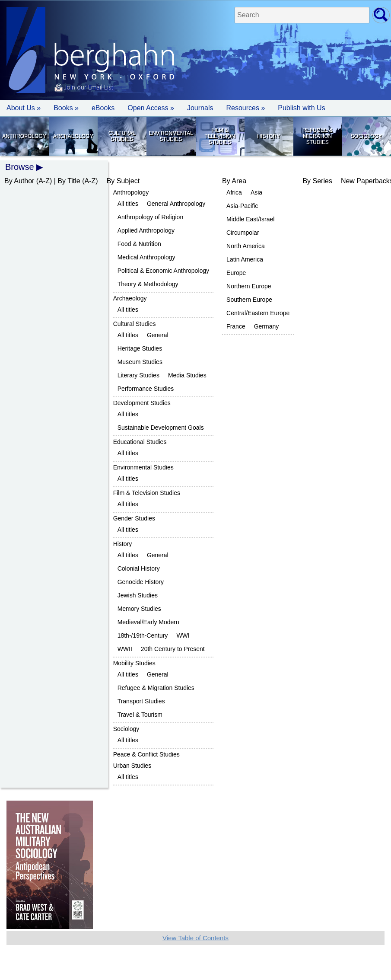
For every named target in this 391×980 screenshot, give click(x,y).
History (269, 136)
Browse (20, 167)
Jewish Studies (138, 595)
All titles (128, 204)
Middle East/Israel (250, 219)
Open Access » (151, 108)
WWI (183, 635)
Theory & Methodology (148, 284)
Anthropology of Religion (151, 217)
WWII (125, 649)
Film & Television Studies (220, 136)
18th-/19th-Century (143, 635)
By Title (69, 181)
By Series (317, 181)
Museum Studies (140, 362)
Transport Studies (141, 701)
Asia (256, 192)
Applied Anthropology (146, 230)
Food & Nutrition (139, 244)
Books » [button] (66, 108)
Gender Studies (134, 518)
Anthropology (24, 136)
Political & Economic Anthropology (163, 271)
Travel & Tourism (140, 715)
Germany (267, 326)
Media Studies (187, 375)
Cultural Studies (122, 136)
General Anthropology (176, 204)
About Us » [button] (24, 108)
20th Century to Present (173, 649)
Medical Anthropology (146, 257)
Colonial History (139, 568)
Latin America (245, 259)
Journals (200, 108)
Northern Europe (249, 286)
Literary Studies (138, 375)
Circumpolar (243, 233)
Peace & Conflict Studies (146, 754)
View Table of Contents (195, 938)
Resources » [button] (245, 108)
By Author (19, 181)
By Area (234, 181)
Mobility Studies (134, 663)
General (158, 335)
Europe (236, 273)
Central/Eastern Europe (258, 313)
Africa (234, 192)
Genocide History (141, 582)
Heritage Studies (140, 348)
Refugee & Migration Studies (317, 136)
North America (246, 246)
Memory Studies (139, 609)
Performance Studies (146, 389)
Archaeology (73, 136)
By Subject (123, 181)
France (236, 326)
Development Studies (142, 403)
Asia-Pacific (242, 206)
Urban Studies (132, 766)
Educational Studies (140, 442)
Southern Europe (249, 300)
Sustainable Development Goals (161, 428)
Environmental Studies (171, 136)
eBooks (103, 108)
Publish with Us (301, 108)
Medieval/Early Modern (148, 622)
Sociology (366, 136)
